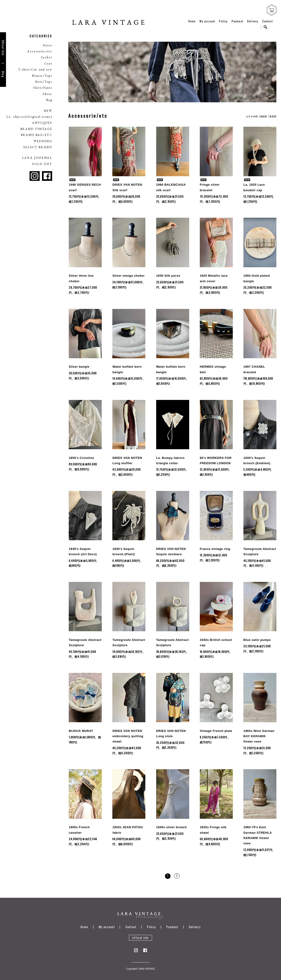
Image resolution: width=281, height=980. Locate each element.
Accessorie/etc (40, 51)
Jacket (47, 57)
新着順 (273, 112)
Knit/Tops (44, 82)
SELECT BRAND (38, 147)
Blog (3, 74)
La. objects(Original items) (29, 117)
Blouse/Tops (42, 76)
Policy (223, 21)
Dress (48, 45)
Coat (48, 63)
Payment (237, 21)
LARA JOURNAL (37, 158)
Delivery (253, 21)
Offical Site (3, 48)
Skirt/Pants (43, 88)
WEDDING (43, 141)
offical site (140, 933)
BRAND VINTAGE (36, 129)
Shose (47, 94)
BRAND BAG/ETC (36, 135)
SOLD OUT (42, 164)
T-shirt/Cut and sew (35, 69)
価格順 (263, 112)
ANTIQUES (42, 123)
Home (192, 21)
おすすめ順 (252, 112)
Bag (49, 100)
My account (207, 21)
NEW (48, 111)
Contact (268, 21)
